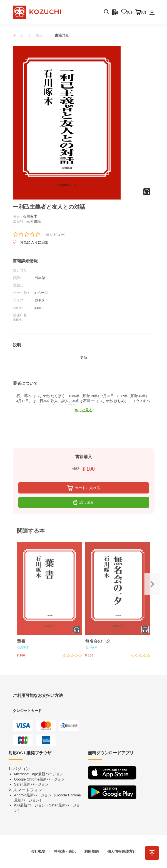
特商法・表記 (65, 851)
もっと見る (83, 410)
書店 (39, 35)
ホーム (18, 35)
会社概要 (38, 851)
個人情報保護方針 (122, 851)
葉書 (21, 641)
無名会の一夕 (98, 641)
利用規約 (91, 851)
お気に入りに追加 (31, 242)
